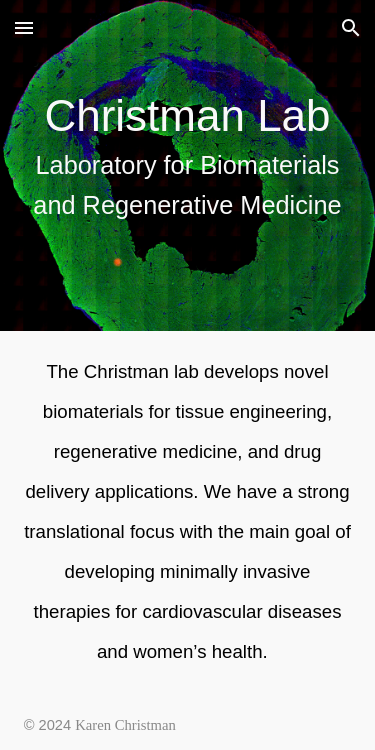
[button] (24, 27)
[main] (188, 165)
